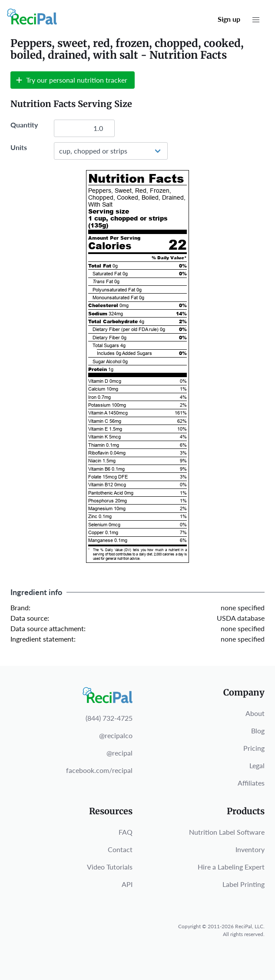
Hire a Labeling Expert (231, 867)
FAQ (126, 832)
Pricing (254, 748)
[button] (256, 20)
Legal (257, 765)
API (127, 884)
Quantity (24, 125)
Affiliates (251, 783)
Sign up (229, 19)
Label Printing (244, 884)
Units (19, 147)
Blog (258, 731)
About (255, 713)
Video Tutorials (110, 867)
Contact (120, 849)
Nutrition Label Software (227, 832)
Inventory (250, 849)
